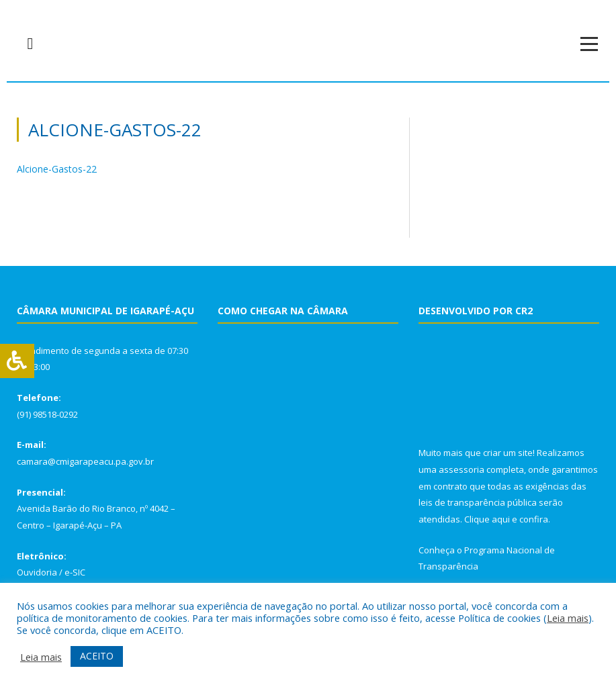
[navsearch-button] (30, 44)
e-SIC (75, 572)
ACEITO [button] (97, 656)
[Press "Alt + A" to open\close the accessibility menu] (17, 361)
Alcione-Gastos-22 (57, 169)
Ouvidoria (37, 572)
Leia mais (568, 618)
